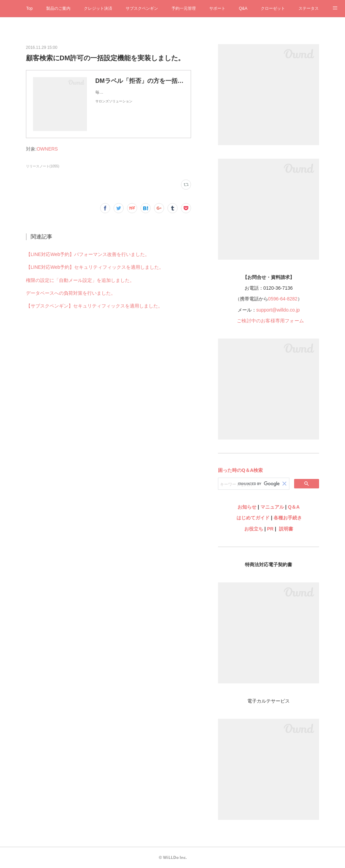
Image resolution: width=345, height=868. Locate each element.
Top (29, 8)
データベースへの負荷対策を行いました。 (71, 293)
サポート (217, 8)
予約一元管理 (184, 8)
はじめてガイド (252, 518)
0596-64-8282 (283, 299)
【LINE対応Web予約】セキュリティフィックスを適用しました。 (95, 267)
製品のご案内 (58, 8)
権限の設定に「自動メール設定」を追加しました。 (80, 280)
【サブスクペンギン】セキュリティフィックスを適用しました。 (94, 306)
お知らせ (247, 507)
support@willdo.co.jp (278, 310)
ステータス (309, 8)
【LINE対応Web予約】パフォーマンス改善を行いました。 (88, 254)
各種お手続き (288, 518)
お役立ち (254, 529)
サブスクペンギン (142, 8)
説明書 (286, 529)
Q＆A (294, 507)
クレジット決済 (98, 8)
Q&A (243, 8)
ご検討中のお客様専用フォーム (270, 321)
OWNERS (47, 149)
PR (270, 529)
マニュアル (272, 507)
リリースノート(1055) (43, 166)
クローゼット (273, 8)
